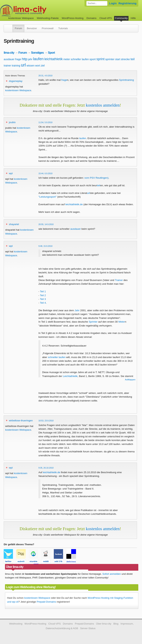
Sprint (122, 80)
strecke (125, 59)
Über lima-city (104, 624)
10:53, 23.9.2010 (46, 421)
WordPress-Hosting (73, 18)
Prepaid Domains (46, 602)
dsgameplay (16, 81)
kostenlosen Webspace (18, 90)
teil (133, 59)
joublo (12, 122)
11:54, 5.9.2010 (45, 122)
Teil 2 (43, 295)
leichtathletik (54, 59)
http (25, 59)
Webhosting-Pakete (48, 18)
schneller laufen (80, 59)
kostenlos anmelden (103, 105)
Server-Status (88, 628)
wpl (11, 173)
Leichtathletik (70, 376)
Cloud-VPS (106, 18)
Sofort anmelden (112, 574)
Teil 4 (43, 303)
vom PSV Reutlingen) (97, 178)
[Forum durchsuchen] (97, 3)
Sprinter (93, 322)
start (118, 59)
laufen (38, 59)
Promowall (48, 28)
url (23, 65)
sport (93, 59)
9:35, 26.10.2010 (46, 468)
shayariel (14, 224)
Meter (122, 322)
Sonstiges (37, 53)
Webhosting (16, 624)
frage (18, 59)
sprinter (110, 59)
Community (121, 18)
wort (38, 66)
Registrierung (127, 3)
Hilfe (133, 18)
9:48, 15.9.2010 (45, 246)
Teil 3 (43, 299)
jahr (30, 59)
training (16, 66)
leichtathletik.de (74, 204)
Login (113, 3)
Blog (116, 624)
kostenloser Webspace (21, 18)
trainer (7, 66)
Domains (92, 18)
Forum (18, 28)
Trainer (119, 280)
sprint (100, 59)
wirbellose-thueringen (21, 421)
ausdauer (9, 59)
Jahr (77, 310)
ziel (43, 66)
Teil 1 (43, 291)
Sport (51, 53)
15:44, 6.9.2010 (45, 173)
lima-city (9, 53)
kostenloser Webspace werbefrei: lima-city (37, 11)
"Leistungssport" (48, 197)
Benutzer (32, 28)
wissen (31, 66)
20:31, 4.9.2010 (45, 76)
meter (67, 59)
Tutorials (63, 28)
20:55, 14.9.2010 (46, 224)
